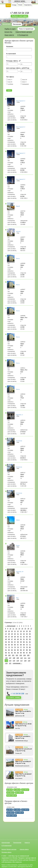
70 (27, 645)
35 (30, 634)
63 (6, 645)
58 (18, 642)
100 (9, 655)
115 (14, 661)
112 (29, 658)
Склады (14, 5)
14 (22, 629)
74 (12, 647)
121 (10, 663)
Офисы (8, 5)
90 (6, 653)
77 (21, 647)
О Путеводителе (7, 846)
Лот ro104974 (19, 735)
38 (12, 637)
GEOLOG (18, 232)
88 (27, 650)
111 (25, 658)
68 (21, 645)
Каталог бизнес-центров (9, 849)
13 (19, 629)
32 (21, 634)
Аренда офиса (24, 849)
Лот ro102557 (19, 710)
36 (6, 637)
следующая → (17, 663)
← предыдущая (10, 626)
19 (9, 631)
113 (6, 661)
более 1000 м (12, 795)
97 (27, 653)
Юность (18, 259)
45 (6, 639)
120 (6, 663)
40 (18, 637)
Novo (17, 598)
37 (9, 637)
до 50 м (10, 790)
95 (21, 653)
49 (18, 639)
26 (30, 631)
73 (9, 647)
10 (10, 629)
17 (31, 629)
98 (30, 653)
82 (9, 650)
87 (24, 650)
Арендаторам (7, 24)
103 (21, 655)
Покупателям (17, 24)
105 (28, 655)
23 (21, 631)
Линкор (18, 545)
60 (24, 642)
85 (18, 650)
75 (15, 647)
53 (30, 639)
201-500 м (10, 792)
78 (24, 647)
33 (24, 634)
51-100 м (17, 790)
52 (27, 639)
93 (15, 653)
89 (30, 650)
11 (13, 629)
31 (18, 634)
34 (27, 634)
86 (21, 650)
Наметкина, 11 (20, 415)
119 (29, 661)
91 (9, 653)
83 (12, 650)
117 (21, 661)
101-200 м (25, 790)
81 (6, 650)
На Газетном (19, 441)
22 (18, 631)
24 (24, 631)
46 (9, 639)
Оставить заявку (14, 697)
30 (15, 634)
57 (15, 642)
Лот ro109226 (19, 760)
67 (18, 645)
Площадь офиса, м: (14, 61)
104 (24, 655)
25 (27, 631)
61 (27, 642)
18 (6, 631)
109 (18, 658)
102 (17, 655)
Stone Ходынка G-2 (21, 101)
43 (27, 637)
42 (24, 637)
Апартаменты (28, 5)
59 (21, 642)
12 (16, 629)
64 (9, 645)
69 (24, 645)
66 (15, 645)
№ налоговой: (11, 54)
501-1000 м (19, 792)
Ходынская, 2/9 (20, 572)
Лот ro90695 (19, 722)
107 (10, 658)
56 (12, 642)
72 (6, 647)
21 (15, 631)
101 (13, 655)
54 (6, 642)
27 (6, 634)
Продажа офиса (6, 852)
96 (24, 653)
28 (9, 634)
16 (28, 629)
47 (12, 639)
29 (12, 634)
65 (12, 645)
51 (24, 639)
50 (21, 639)
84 (15, 650)
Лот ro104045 (19, 747)
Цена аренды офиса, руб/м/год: (18, 68)
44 (30, 637)
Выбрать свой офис (19, 16)
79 (27, 647)
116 (18, 661)
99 (6, 655)
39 (15, 637)
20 (12, 631)
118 (25, 661)
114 (10, 661)
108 (14, 658)
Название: (10, 46)
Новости (27, 843)
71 (30, 645)
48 (15, 639)
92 (12, 653)
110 (21, 658)
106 (6, 658)
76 (18, 647)
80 (30, 647)
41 (21, 637)
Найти (9, 90)
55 (9, 642)
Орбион (18, 520)
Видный (18, 206)
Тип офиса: (10, 77)
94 (18, 653)
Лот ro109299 (19, 772)
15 (25, 629)
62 (30, 642)
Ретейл (20, 5)
